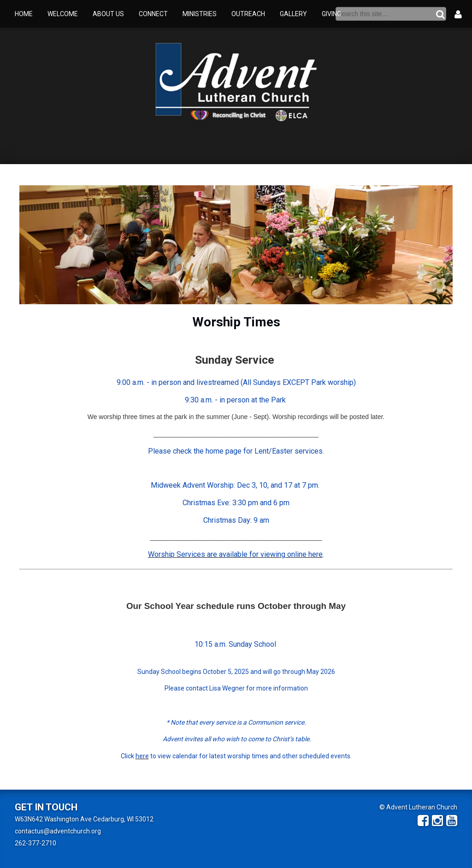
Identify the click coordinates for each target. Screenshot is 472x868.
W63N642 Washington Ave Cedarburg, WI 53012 (84, 819)
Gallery (293, 14)
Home (24, 14)
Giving (331, 14)
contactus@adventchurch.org (58, 831)
